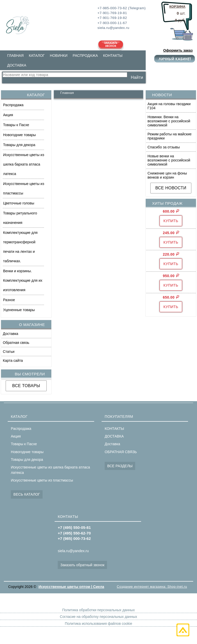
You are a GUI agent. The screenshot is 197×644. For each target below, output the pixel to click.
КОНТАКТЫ (113, 56)
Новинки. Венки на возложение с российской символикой (169, 121)
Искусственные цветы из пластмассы (24, 188)
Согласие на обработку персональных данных (98, 617)
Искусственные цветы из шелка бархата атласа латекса (24, 164)
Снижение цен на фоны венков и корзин (167, 175)
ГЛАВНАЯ (15, 56)
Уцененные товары (19, 310)
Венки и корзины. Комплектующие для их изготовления (23, 280)
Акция (8, 115)
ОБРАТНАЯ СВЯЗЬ (121, 452)
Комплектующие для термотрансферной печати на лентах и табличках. (20, 247)
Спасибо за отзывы (164, 147)
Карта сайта (13, 361)
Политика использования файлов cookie (98, 624)
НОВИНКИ (59, 56)
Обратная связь (16, 343)
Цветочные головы (19, 203)
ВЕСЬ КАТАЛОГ (27, 494)
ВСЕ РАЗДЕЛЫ (120, 466)
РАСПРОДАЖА (85, 56)
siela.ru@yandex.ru (73, 551)
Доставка (11, 334)
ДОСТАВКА (17, 65)
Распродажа (13, 105)
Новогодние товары (19, 135)
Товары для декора (19, 145)
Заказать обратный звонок (82, 565)
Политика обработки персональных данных (98, 610)
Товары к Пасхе (16, 125)
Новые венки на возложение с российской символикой (169, 160)
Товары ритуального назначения (20, 218)
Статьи (9, 352)
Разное (9, 300)
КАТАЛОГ (37, 56)
